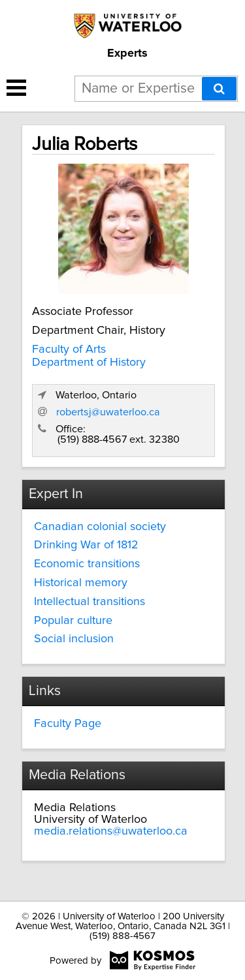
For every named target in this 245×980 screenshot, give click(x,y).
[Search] (219, 89)
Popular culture (73, 621)
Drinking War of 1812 (86, 545)
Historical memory (81, 583)
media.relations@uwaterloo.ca (111, 831)
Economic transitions (87, 564)
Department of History (89, 363)
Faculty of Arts (69, 349)
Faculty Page (68, 724)
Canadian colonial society (100, 527)
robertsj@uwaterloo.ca (108, 412)
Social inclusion (74, 639)
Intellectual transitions (90, 602)
